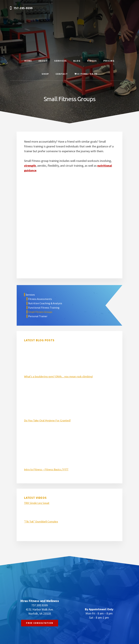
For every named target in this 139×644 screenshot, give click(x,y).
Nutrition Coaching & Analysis (45, 303)
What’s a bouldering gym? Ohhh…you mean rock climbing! (58, 376)
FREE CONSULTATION (40, 623)
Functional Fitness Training (44, 308)
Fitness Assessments (40, 299)
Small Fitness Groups (40, 312)
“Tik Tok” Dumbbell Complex (41, 521)
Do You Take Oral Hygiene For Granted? (47, 420)
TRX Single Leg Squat (37, 503)
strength (30, 166)
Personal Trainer (38, 316)
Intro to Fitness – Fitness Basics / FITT (46, 469)
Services (30, 295)
